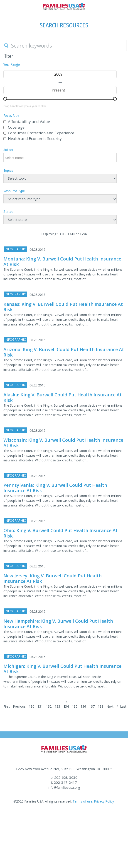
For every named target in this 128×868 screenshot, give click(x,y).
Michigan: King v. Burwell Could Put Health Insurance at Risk (62, 669)
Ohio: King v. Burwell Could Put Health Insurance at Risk (60, 533)
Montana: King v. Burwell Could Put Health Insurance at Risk (62, 262)
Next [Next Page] (110, 706)
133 (57, 706)
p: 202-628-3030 (64, 777)
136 (83, 706)
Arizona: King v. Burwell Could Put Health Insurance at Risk (64, 352)
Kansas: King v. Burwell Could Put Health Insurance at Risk (63, 307)
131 (40, 706)
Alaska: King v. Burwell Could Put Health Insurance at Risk (63, 397)
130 (32, 706)
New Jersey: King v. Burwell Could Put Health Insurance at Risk (53, 578)
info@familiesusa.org (64, 787)
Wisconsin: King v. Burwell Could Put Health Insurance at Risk (63, 443)
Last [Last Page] (123, 706)
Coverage (16, 127)
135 (75, 706)
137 (92, 706)
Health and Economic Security (35, 139)
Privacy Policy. (104, 801)
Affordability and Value (29, 122)
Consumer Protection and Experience (41, 133)
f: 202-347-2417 (64, 782)
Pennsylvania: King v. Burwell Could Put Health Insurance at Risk (55, 488)
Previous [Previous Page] (19, 706)
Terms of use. (83, 801)
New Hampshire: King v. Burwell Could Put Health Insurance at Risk (58, 624)
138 (101, 706)
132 (49, 706)
